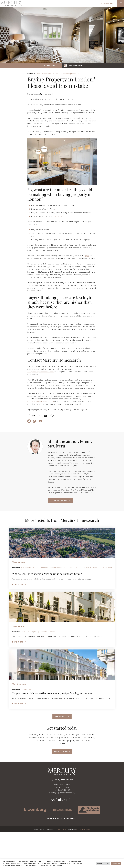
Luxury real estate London (73, 567)
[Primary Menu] (121, 3)
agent (87, 256)
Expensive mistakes (44, 74)
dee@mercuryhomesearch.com (41, 372)
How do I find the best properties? (66, 74)
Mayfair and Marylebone (93, 567)
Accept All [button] (116, 863)
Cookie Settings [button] (103, 863)
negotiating (57, 216)
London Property (55, 567)
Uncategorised (26, 689)
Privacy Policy (61, 829)
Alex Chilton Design (83, 829)
